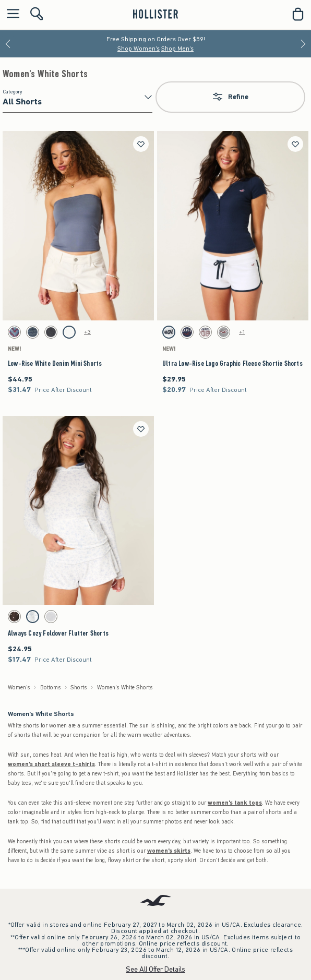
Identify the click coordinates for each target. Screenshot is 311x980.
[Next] (303, 44)
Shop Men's (177, 49)
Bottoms (51, 688)
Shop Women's (139, 49)
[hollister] (155, 14)
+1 (242, 332)
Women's (19, 688)
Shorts (79, 688)
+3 (87, 332)
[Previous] (8, 44)
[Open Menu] (10, 14)
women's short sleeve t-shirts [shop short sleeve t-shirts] (51, 764)
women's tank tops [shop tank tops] (235, 803)
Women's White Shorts (45, 74)
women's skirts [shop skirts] (169, 851)
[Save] (141, 144)
